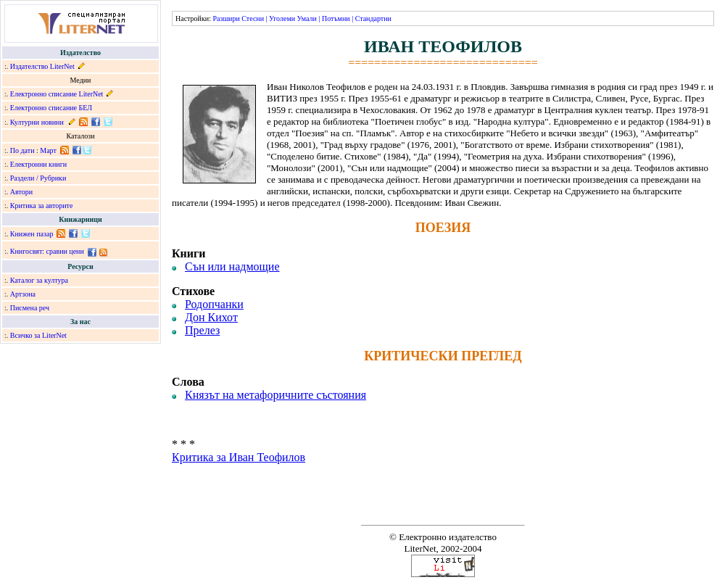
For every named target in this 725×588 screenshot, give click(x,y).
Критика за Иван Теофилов (239, 457)
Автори (21, 192)
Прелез (202, 330)
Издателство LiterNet (42, 66)
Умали (307, 18)
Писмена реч (30, 308)
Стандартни (373, 18)
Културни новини (37, 122)
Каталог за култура (39, 280)
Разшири (226, 18)
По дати (22, 150)
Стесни (253, 18)
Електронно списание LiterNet (57, 94)
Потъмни (336, 18)
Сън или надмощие (232, 266)
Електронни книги (38, 164)
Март (48, 150)
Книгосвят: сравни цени (47, 251)
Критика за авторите (42, 206)
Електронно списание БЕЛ (51, 108)
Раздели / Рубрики (38, 178)
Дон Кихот (211, 317)
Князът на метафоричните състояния (275, 395)
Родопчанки (214, 304)
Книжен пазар (32, 234)
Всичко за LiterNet (38, 335)
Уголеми (282, 18)
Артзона (23, 294)
